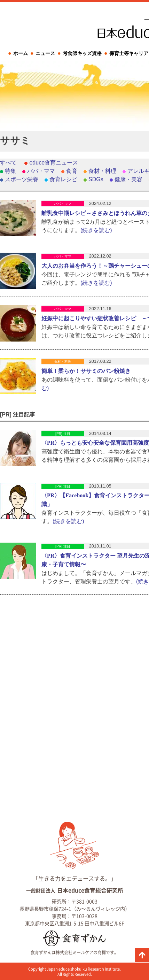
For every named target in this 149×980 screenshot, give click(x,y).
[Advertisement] (74, 233)
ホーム (21, 53)
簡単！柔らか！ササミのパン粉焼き (86, 371)
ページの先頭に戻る (142, 955)
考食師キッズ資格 (82, 53)
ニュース (45, 53)
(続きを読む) (68, 521)
